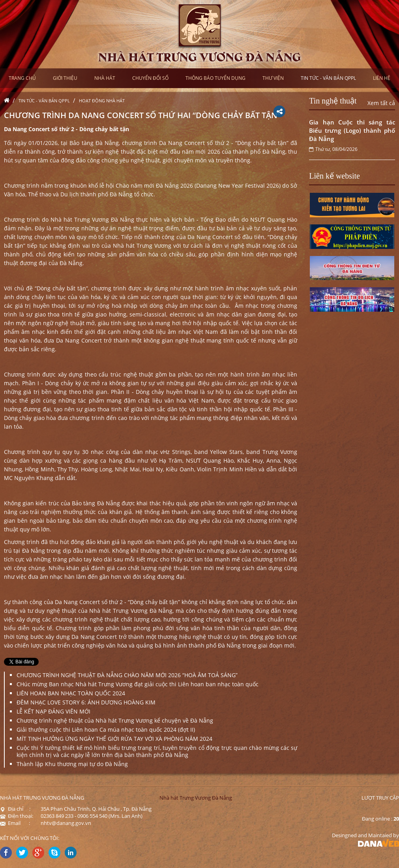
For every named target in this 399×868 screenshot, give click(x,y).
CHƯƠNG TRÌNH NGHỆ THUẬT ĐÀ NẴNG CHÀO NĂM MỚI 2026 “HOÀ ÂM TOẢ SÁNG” (127, 675)
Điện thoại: (17, 816)
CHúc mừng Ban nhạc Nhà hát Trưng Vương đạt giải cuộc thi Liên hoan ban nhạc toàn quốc (138, 684)
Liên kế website (334, 176)
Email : (15, 823)
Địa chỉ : (15, 809)
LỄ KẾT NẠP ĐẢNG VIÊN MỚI (53, 711)
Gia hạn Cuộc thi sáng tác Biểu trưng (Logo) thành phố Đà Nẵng (352, 130)
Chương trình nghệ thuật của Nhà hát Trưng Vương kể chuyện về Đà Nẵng (115, 720)
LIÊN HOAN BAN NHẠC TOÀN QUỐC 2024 (71, 693)
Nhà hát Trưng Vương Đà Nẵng (196, 798)
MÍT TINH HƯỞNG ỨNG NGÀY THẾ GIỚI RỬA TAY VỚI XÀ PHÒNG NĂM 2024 (114, 739)
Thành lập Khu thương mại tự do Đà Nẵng (72, 764)
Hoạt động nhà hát (102, 101)
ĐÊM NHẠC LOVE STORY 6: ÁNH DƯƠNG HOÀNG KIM (86, 702)
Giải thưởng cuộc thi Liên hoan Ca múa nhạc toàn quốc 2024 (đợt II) (106, 730)
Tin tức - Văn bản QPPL (44, 101)
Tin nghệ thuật (333, 101)
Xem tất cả (381, 103)
